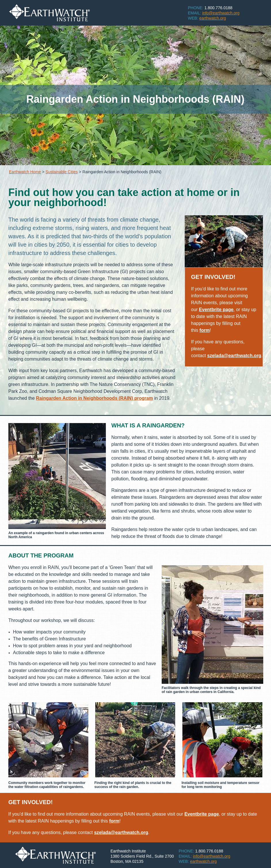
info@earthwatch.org (212, 856)
